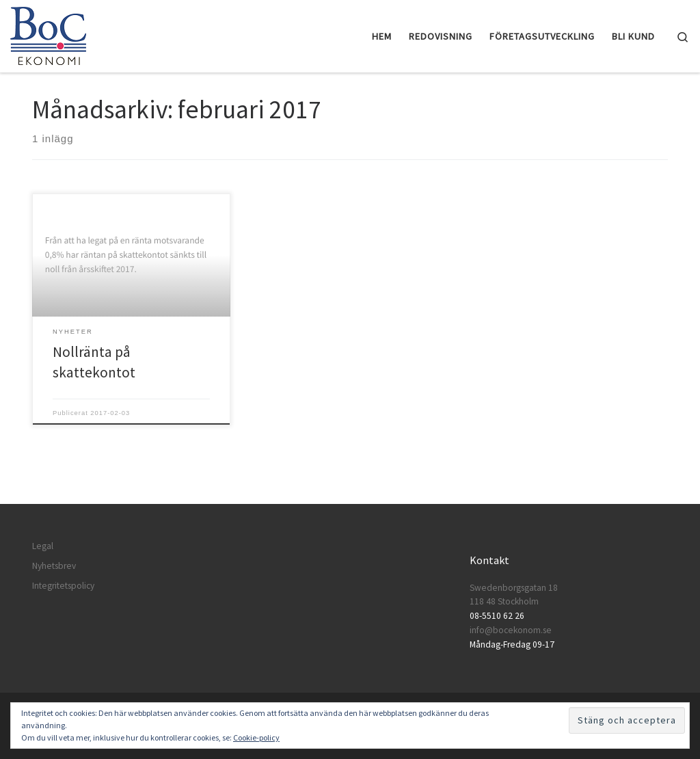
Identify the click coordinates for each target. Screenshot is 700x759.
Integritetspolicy (63, 586)
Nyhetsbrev (54, 566)
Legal (43, 546)
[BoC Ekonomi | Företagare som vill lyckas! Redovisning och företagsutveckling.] (48, 34)
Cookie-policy (256, 737)
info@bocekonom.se (511, 630)
